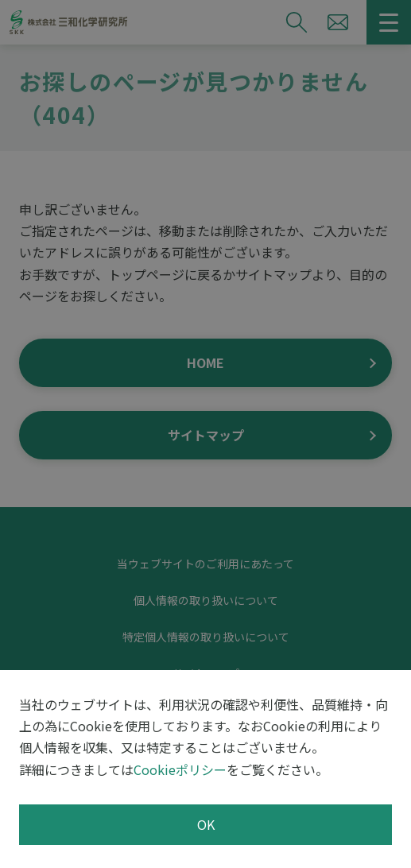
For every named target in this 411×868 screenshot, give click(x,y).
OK (206, 824)
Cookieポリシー (180, 769)
